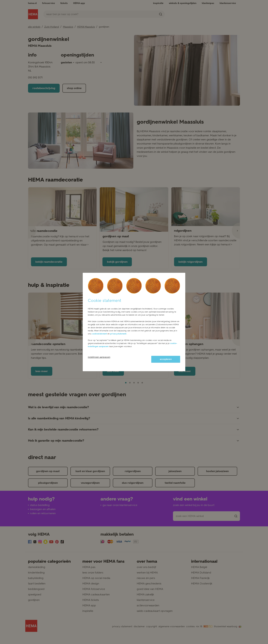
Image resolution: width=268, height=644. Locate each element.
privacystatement (118, 334)
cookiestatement (99, 334)
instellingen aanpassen (99, 357)
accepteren (166, 359)
